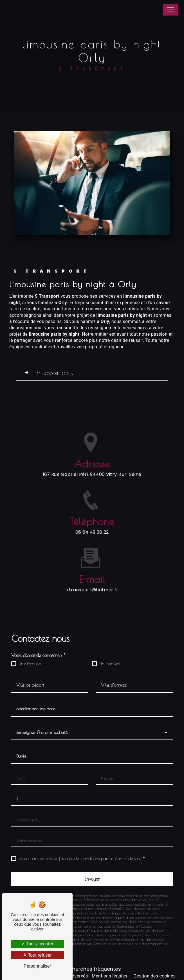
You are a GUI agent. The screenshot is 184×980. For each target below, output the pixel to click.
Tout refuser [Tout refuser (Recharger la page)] (37, 955)
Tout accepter (37, 944)
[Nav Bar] (170, 10)
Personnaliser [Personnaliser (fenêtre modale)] (37, 966)
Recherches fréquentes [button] (92, 969)
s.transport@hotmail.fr (92, 581)
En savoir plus (47, 373)
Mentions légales (109, 976)
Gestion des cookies (154, 976)
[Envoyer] (92, 879)
